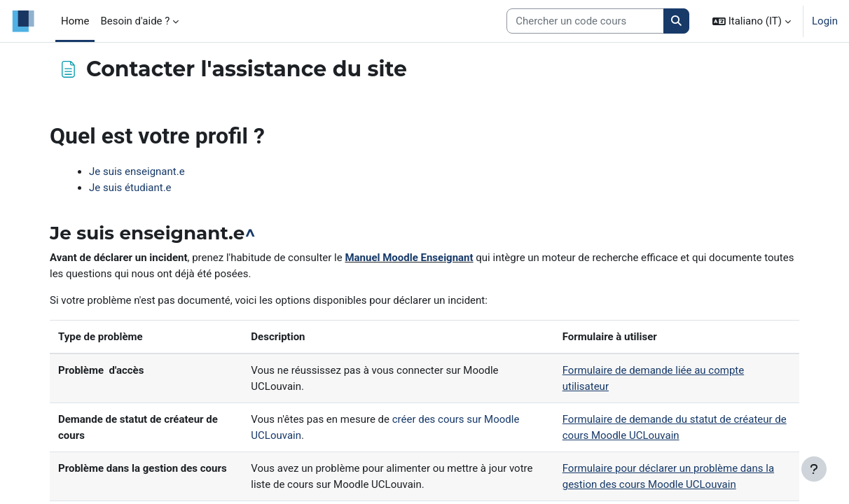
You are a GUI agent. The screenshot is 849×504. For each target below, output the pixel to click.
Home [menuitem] (75, 21)
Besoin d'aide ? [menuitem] (135, 21)
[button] (752, 21)
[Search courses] (585, 21)
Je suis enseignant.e (137, 171)
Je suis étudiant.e (130, 188)
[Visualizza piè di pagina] (814, 469)
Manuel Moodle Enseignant (409, 258)
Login (825, 21)
